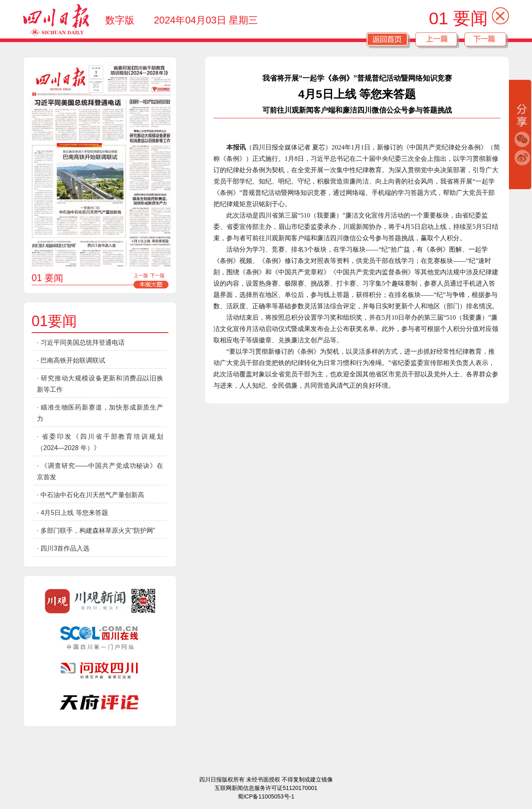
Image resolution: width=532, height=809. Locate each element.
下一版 (157, 275)
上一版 (141, 275)
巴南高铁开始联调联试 (73, 360)
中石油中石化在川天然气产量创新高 (92, 495)
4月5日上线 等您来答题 (74, 513)
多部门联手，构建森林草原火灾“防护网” (98, 530)
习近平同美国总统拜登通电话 (83, 343)
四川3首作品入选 (65, 548)
